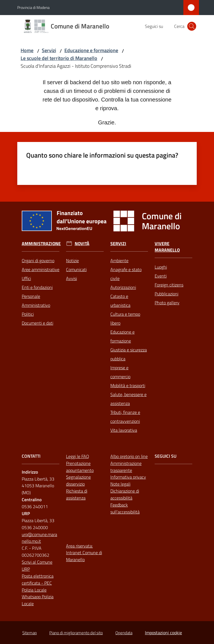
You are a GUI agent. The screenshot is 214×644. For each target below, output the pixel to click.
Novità (82, 244)
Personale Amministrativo (36, 301)
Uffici (26, 278)
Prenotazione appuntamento (80, 467)
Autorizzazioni (123, 287)
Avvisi (71, 278)
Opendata (124, 633)
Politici (28, 314)
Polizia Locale (34, 590)
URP (26, 569)
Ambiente (119, 261)
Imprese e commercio (120, 372)
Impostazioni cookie (163, 633)
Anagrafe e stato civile (126, 274)
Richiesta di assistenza (77, 494)
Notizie (72, 261)
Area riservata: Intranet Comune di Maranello (84, 553)
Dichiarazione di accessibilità (125, 494)
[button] (192, 26)
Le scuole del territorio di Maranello (59, 58)
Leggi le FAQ (78, 456)
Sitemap (30, 633)
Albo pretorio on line (129, 456)
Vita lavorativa (124, 430)
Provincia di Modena (33, 7)
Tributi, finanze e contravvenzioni (125, 417)
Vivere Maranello (167, 247)
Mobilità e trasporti (128, 385)
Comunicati (76, 269)
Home (27, 50)
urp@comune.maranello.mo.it (39, 538)
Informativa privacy (128, 477)
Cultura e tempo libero (125, 319)
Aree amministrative (41, 269)
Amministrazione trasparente (126, 467)
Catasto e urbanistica (120, 301)
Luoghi (161, 267)
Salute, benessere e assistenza (128, 399)
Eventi (161, 276)
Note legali (120, 484)
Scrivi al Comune (37, 562)
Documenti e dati (37, 323)
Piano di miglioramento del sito (76, 633)
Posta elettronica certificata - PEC (38, 579)
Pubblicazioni (166, 294)
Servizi (49, 50)
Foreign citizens (169, 285)
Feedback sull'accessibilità (125, 508)
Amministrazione (41, 244)
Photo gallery (167, 303)
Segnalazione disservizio (78, 480)
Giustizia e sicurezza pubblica (129, 354)
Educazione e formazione (91, 50)
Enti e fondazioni (37, 287)
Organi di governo (38, 261)
